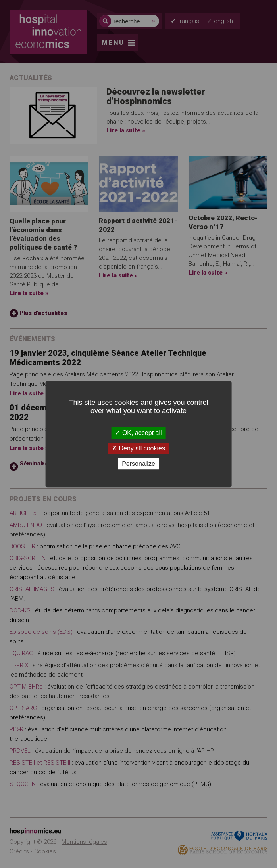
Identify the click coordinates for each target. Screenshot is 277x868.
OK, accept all (138, 433)
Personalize (138, 464)
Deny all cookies (138, 448)
